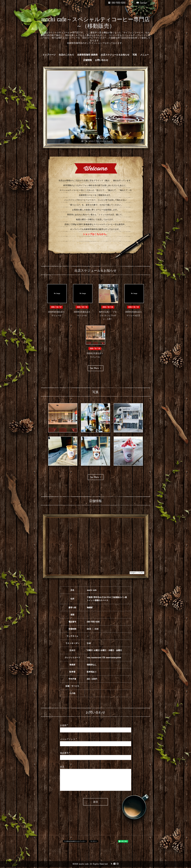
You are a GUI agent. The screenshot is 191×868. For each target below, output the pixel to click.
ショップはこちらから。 (96, 234)
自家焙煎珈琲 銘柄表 (87, 55)
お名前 (64, 725)
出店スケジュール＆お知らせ (115, 55)
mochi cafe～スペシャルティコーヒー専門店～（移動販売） (95, 23)
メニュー (144, 55)
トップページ (49, 55)
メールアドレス (68, 739)
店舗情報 (87, 60)
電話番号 (65, 753)
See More (96, 368)
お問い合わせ (102, 60)
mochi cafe (84, 864)
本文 (62, 767)
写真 (135, 55)
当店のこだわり (66, 55)
